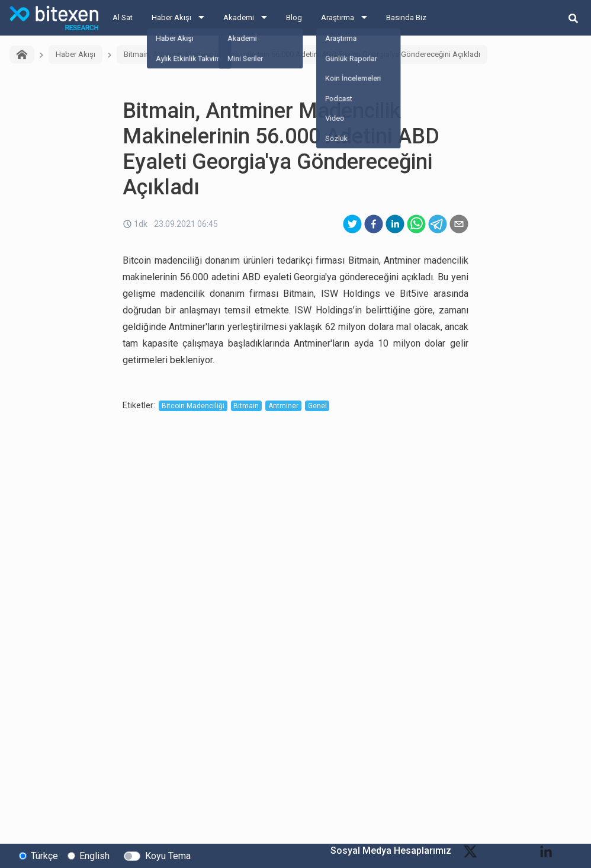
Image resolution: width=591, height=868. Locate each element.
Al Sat (123, 17)
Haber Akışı (171, 17)
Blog (294, 17)
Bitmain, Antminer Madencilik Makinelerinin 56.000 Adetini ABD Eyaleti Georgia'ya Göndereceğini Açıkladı (302, 54)
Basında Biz (406, 17)
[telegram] (438, 224)
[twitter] (352, 224)
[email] (459, 224)
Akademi (239, 17)
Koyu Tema (168, 855)
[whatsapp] (416, 224)
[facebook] (374, 224)
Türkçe (44, 855)
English (94, 855)
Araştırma (338, 17)
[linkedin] (395, 224)
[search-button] (573, 18)
